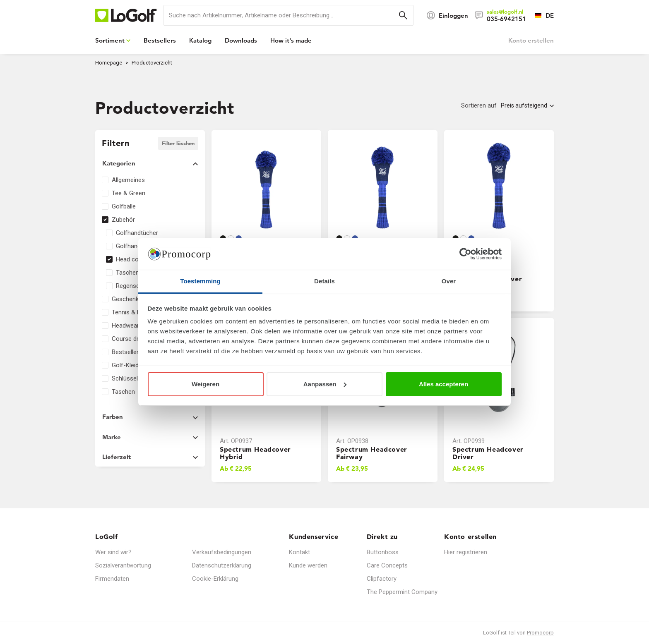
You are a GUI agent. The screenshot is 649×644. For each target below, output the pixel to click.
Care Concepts (387, 565)
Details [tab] (324, 281)
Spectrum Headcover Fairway (372, 453)
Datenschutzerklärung (222, 565)
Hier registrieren (466, 552)
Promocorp (540, 633)
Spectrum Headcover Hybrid (255, 453)
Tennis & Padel (132, 312)
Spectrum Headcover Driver (488, 453)
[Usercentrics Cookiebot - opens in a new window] (465, 254)
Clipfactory (382, 579)
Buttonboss (383, 552)
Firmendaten (112, 579)
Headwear (125, 326)
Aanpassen (325, 384)
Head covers (133, 259)
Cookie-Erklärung (215, 579)
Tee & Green (129, 193)
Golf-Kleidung (130, 365)
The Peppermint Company (402, 592)
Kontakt (299, 552)
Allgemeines (128, 180)
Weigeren (206, 384)
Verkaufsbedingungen (222, 552)
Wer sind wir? (113, 552)
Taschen (123, 392)
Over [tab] (449, 281)
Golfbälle (124, 206)
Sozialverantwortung (123, 565)
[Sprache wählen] (540, 15)
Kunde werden (308, 565)
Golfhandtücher (137, 233)
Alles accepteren (443, 384)
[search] (288, 15)
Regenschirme (135, 286)
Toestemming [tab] (200, 281)
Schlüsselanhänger (137, 378)
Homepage (109, 63)
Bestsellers (127, 352)
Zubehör (123, 220)
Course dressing (134, 339)
